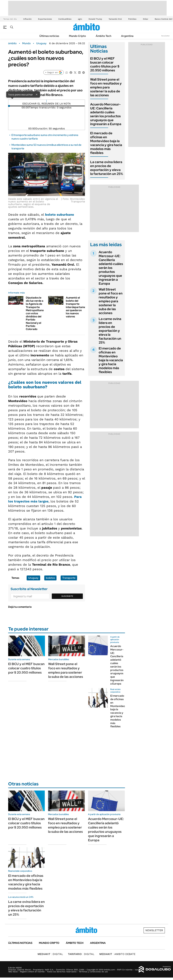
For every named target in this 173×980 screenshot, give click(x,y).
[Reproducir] (46, 101)
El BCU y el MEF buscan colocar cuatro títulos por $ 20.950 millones (105, 64)
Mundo (26, 43)
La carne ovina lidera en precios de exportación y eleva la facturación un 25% (107, 168)
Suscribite (67, 596)
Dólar (146, 19)
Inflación (27, 19)
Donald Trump (95, 19)
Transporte (69, 578)
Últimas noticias (49, 36)
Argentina (127, 36)
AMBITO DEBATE (117, 954)
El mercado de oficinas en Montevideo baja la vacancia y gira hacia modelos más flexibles (106, 143)
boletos (50, 578)
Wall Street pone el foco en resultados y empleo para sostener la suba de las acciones (106, 87)
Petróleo (132, 19)
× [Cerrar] (37, 94)
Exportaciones (45, 19)
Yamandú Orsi (115, 19)
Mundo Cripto (77, 36)
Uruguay (41, 43)
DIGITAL (50, 954)
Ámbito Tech (103, 36)
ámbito (12, 43)
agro (80, 19)
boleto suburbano (60, 215)
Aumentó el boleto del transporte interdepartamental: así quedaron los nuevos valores (78, 307)
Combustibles (65, 19)
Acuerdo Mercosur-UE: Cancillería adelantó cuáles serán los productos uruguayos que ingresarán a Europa (106, 114)
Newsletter (165, 36)
